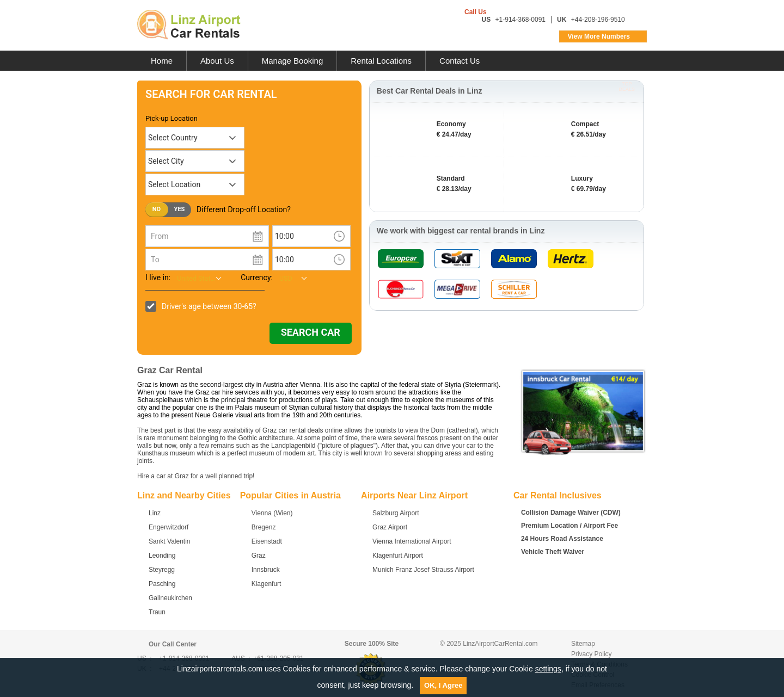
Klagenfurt (267, 584)
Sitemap (583, 644)
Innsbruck (266, 570)
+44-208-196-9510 (598, 20)
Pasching (162, 584)
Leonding (162, 556)
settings (548, 669)
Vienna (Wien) (272, 513)
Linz (155, 513)
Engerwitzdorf (169, 527)
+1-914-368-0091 (520, 20)
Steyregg (162, 570)
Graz (259, 556)
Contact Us (460, 61)
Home (162, 61)
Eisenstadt (267, 541)
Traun (157, 612)
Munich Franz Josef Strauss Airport (423, 570)
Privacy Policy (592, 654)
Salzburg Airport (396, 513)
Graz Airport (390, 527)
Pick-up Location (171, 118)
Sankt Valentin (170, 541)
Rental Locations (381, 61)
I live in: (158, 277)
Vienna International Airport (412, 541)
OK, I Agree (443, 685)
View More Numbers (599, 36)
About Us (217, 61)
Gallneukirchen (170, 598)
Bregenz (264, 527)
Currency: (257, 277)
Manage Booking (293, 61)
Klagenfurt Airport (398, 556)
